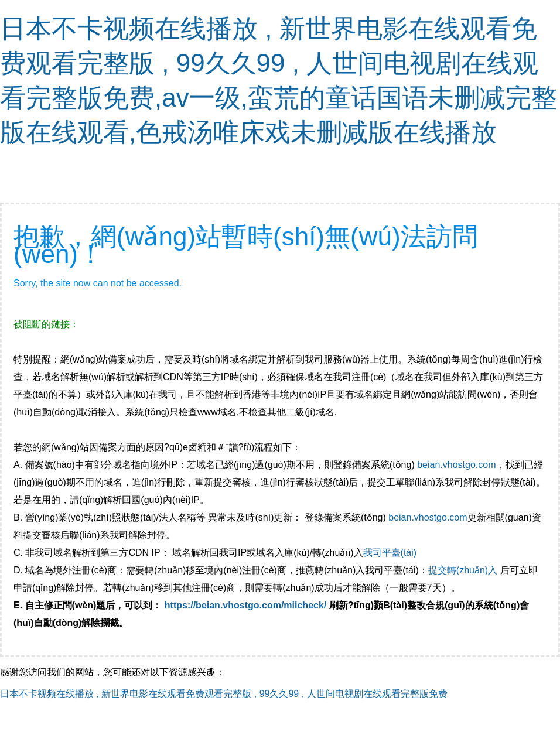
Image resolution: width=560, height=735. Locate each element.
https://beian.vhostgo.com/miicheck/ (246, 605)
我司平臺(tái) (391, 553)
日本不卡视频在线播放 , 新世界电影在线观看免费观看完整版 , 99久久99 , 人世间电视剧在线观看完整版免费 (224, 694)
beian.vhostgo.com (456, 465)
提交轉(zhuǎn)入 (463, 570)
